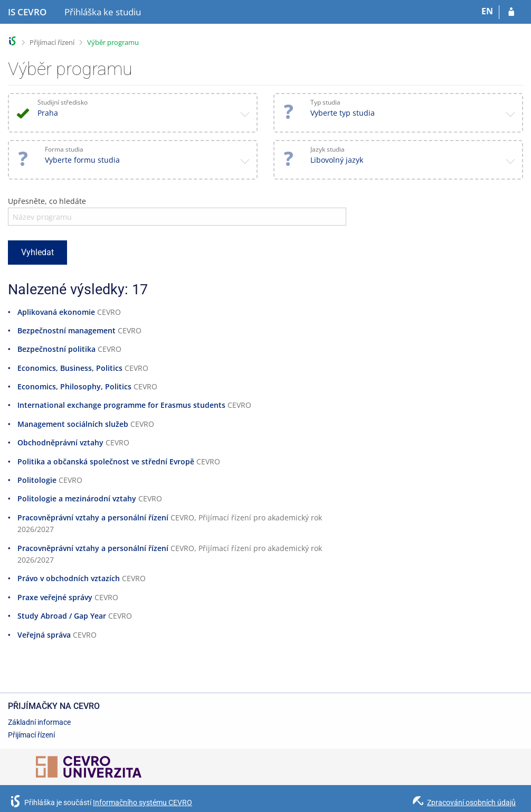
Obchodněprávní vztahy (60, 442)
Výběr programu (113, 42)
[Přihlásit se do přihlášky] (511, 12)
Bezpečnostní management (67, 330)
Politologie (37, 480)
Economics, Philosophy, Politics (74, 386)
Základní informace (39, 722)
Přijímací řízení (52, 42)
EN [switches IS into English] (487, 11)
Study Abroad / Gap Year (62, 616)
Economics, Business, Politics (70, 368)
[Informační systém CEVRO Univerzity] (27, 12)
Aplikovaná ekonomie (56, 312)
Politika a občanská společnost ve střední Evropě (106, 461)
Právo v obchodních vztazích (69, 578)
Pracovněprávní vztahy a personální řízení (93, 517)
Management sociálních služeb (73, 424)
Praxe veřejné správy (55, 597)
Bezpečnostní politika (56, 349)
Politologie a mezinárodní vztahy (77, 498)
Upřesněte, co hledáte (47, 201)
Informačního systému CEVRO (143, 802)
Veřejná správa (44, 635)
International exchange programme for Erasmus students (121, 405)
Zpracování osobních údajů (471, 802)
